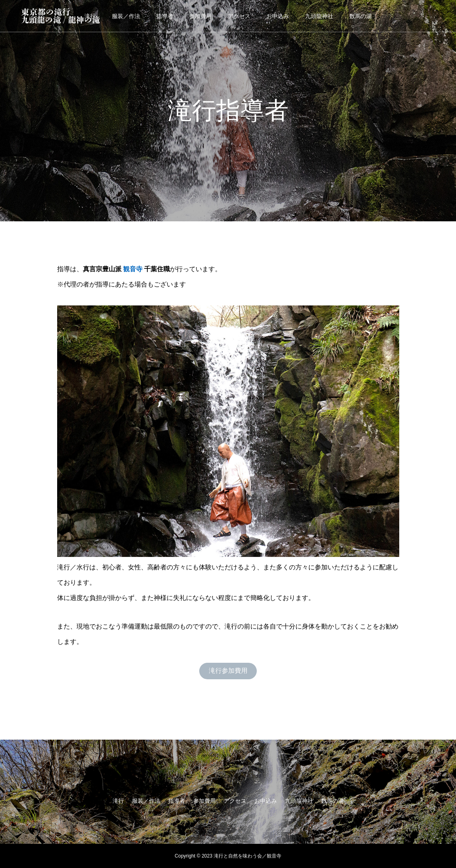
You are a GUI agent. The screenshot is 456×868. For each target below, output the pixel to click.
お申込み (278, 16)
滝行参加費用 (228, 671)
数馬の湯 (361, 16)
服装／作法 (126, 16)
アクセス (239, 16)
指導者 (165, 16)
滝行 (118, 801)
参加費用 (200, 16)
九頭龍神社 (319, 16)
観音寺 (133, 269)
